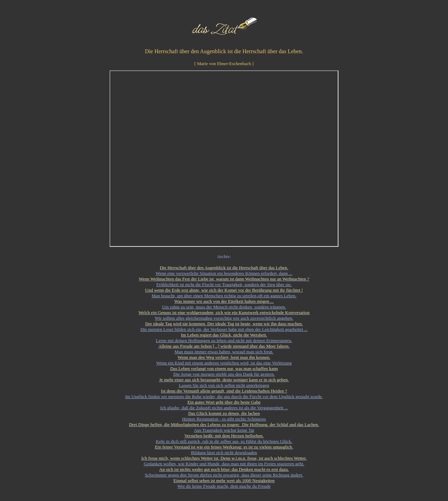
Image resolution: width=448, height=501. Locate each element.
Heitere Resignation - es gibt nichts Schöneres (224, 419)
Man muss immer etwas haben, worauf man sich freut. (224, 352)
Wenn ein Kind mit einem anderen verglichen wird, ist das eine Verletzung (224, 363)
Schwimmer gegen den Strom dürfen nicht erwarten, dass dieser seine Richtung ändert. (224, 475)
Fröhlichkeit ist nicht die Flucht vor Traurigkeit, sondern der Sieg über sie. (224, 284)
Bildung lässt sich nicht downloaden (224, 453)
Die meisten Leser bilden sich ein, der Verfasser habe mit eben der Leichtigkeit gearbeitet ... (224, 329)
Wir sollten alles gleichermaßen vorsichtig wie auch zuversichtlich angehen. (224, 318)
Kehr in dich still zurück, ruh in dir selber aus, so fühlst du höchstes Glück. (224, 441)
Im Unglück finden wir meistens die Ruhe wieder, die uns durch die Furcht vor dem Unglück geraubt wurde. (224, 396)
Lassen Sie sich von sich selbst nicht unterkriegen (224, 385)
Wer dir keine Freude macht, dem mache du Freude (224, 486)
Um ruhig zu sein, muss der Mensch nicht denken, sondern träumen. (224, 307)
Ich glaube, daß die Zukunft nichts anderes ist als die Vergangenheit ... (224, 408)
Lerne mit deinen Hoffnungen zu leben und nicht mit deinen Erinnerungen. (224, 340)
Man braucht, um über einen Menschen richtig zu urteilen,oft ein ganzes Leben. (224, 296)
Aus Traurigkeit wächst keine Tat (224, 430)
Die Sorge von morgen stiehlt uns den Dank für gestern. (224, 374)
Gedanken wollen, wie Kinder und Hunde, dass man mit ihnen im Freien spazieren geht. (224, 464)
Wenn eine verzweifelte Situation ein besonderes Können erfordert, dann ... (224, 273)
